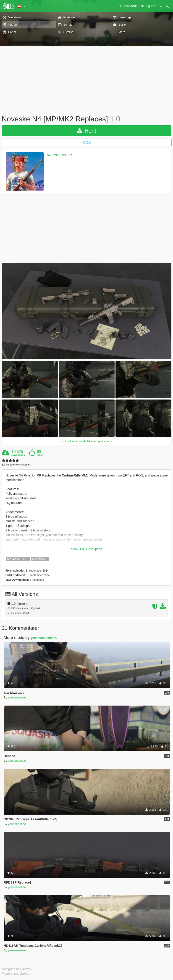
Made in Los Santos (16, 974)
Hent (87, 131)
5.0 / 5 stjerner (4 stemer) (17, 465)
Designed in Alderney (17, 969)
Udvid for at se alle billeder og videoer (87, 441)
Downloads (18, 455)
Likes (40, 455)
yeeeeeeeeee (60, 155)
